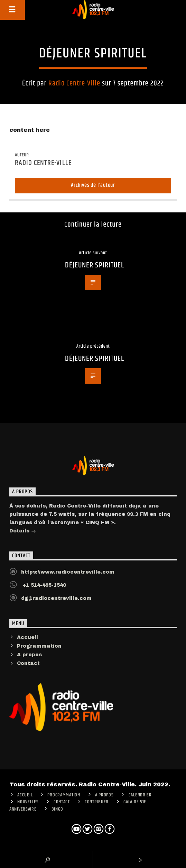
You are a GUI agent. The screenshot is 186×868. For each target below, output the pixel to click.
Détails (23, 532)
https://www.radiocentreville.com (68, 572)
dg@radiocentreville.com (56, 598)
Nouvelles (28, 802)
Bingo (57, 809)
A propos (29, 655)
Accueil (27, 637)
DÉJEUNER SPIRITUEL (95, 265)
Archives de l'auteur (93, 185)
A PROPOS (104, 795)
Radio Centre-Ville (75, 83)
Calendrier (140, 795)
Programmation (39, 646)
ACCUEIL (25, 795)
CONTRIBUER (97, 802)
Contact (28, 663)
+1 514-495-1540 (44, 585)
